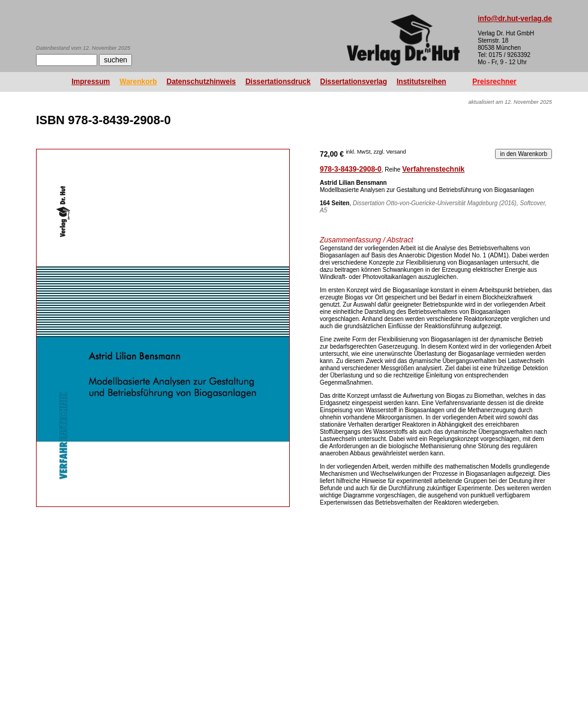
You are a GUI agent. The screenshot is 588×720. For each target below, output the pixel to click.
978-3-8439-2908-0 (351, 169)
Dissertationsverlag (354, 82)
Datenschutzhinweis (201, 82)
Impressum (91, 82)
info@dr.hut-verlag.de (515, 19)
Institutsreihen (421, 82)
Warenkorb (138, 82)
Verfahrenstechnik (433, 169)
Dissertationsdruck (278, 82)
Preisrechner (494, 82)
